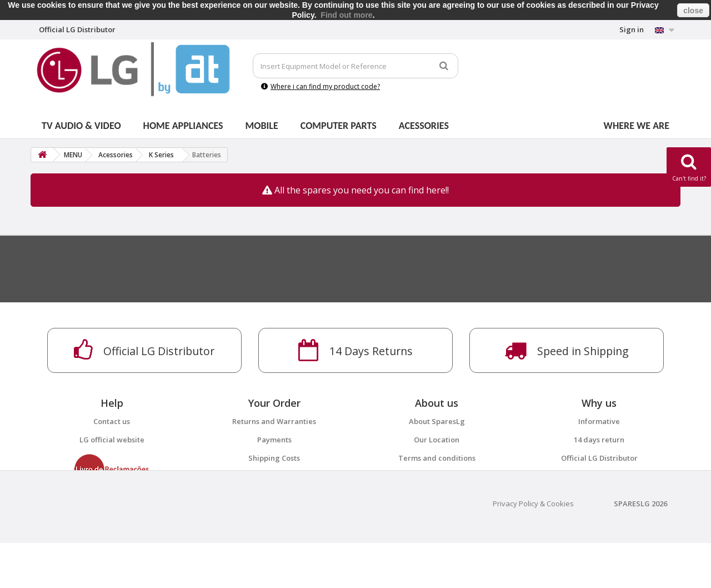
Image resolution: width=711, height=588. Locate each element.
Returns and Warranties (274, 421)
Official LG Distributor (599, 458)
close (693, 11)
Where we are (637, 126)
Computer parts (339, 126)
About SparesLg (437, 421)
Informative (599, 421)
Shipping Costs (274, 458)
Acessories (424, 126)
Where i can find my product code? (321, 86)
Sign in (632, 29)
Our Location (437, 440)
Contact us (112, 421)
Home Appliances (183, 126)
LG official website (112, 440)
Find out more (346, 15)
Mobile (262, 126)
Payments (274, 440)
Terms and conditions (437, 458)
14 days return (599, 440)
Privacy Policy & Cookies (533, 549)
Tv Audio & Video (81, 126)
